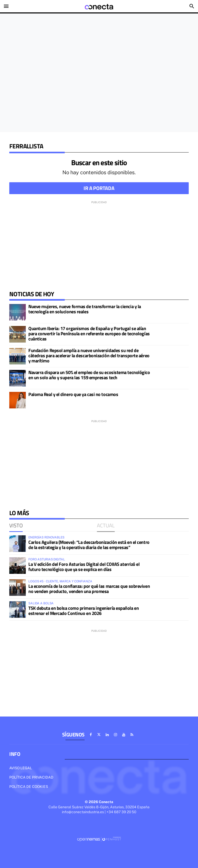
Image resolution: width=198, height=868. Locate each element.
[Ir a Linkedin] (107, 735)
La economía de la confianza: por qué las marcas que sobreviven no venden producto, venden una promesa (89, 589)
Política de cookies (29, 787)
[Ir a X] (99, 735)
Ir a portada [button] (99, 188)
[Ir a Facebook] (91, 735)
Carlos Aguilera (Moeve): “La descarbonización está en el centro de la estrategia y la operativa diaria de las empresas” (89, 545)
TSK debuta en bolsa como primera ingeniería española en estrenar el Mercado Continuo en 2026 (84, 611)
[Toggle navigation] (6, 6)
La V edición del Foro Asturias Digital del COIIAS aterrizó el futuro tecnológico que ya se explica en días (84, 567)
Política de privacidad (31, 777)
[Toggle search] (192, 6)
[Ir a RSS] (132, 735)
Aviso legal (21, 768)
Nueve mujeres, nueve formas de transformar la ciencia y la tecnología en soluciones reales (85, 309)
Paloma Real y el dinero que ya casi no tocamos (73, 394)
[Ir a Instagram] (115, 735)
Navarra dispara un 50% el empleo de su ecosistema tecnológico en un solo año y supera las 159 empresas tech (89, 375)
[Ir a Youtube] (124, 735)
